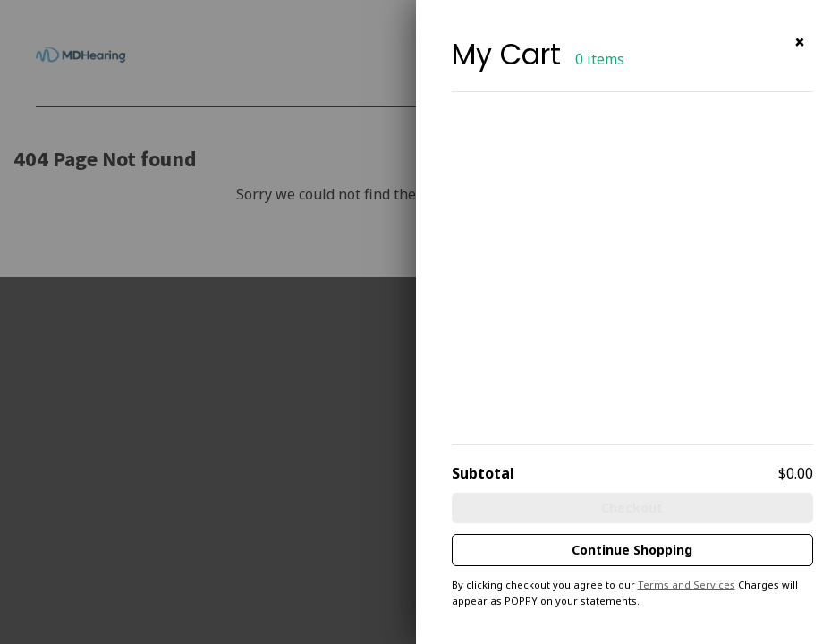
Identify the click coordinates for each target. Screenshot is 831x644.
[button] (800, 42)
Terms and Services (687, 585)
